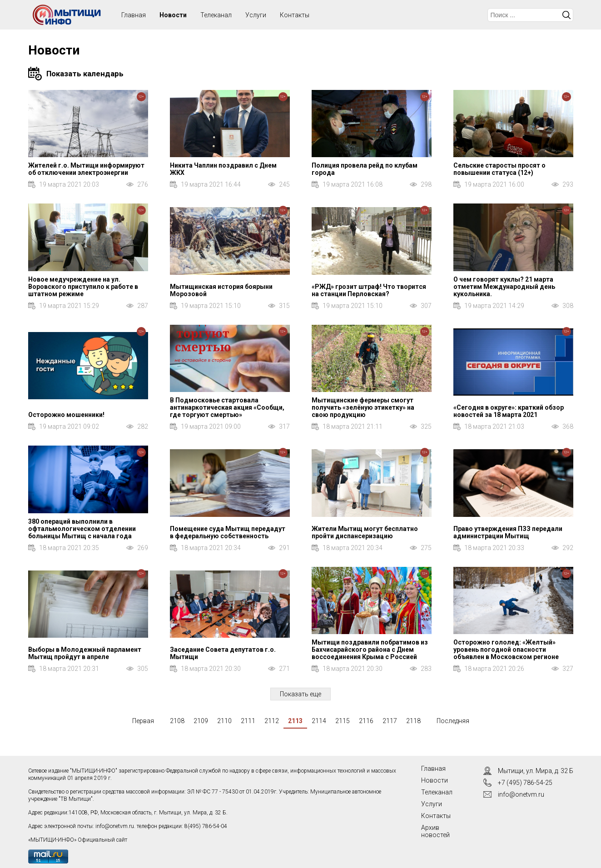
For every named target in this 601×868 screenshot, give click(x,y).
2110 (224, 721)
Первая (143, 721)
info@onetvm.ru (115, 826)
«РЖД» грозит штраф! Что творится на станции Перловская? (369, 290)
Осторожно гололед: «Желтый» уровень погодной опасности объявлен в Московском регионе (506, 650)
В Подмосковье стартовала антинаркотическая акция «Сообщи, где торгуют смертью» (227, 407)
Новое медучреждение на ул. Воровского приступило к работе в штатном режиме (83, 287)
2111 (248, 721)
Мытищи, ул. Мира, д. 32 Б (536, 771)
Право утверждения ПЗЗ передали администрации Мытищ (508, 532)
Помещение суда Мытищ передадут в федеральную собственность (228, 532)
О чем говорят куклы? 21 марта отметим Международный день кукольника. (504, 287)
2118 (413, 721)
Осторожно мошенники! (66, 415)
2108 (177, 721)
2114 (319, 721)
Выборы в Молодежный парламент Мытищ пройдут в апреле (85, 653)
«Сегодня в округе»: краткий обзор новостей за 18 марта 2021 (509, 411)
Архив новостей (435, 831)
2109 (201, 721)
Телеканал (216, 15)
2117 (390, 721)
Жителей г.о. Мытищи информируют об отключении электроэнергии (86, 169)
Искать (566, 15)
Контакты (295, 15)
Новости (173, 15)
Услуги (256, 15)
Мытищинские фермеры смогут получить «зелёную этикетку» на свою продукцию (363, 407)
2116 (366, 721)
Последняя (453, 721)
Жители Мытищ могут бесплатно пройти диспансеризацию (365, 532)
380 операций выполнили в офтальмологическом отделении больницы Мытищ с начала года (82, 529)
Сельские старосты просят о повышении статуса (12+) (499, 169)
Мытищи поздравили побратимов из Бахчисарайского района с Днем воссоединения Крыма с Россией (370, 650)
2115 (343, 721)
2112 (272, 721)
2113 (295, 721)
